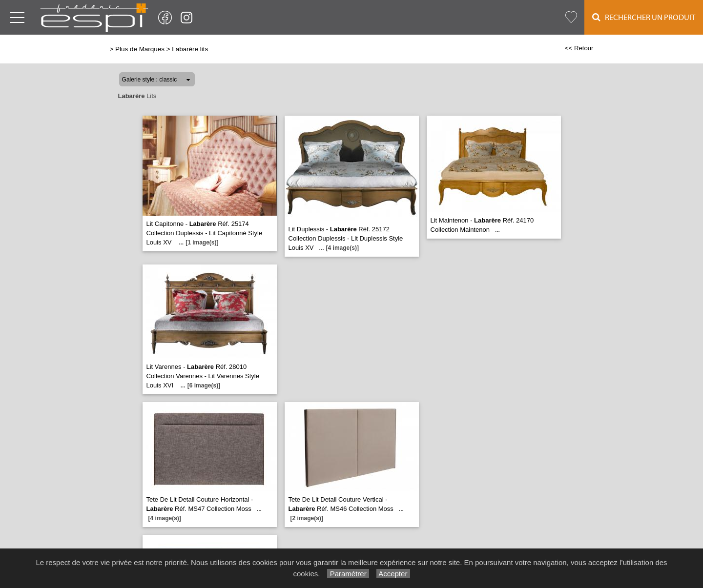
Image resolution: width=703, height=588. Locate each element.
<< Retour (579, 48)
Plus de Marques (140, 49)
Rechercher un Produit (644, 17)
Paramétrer (348, 574)
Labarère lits (190, 49)
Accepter (393, 574)
